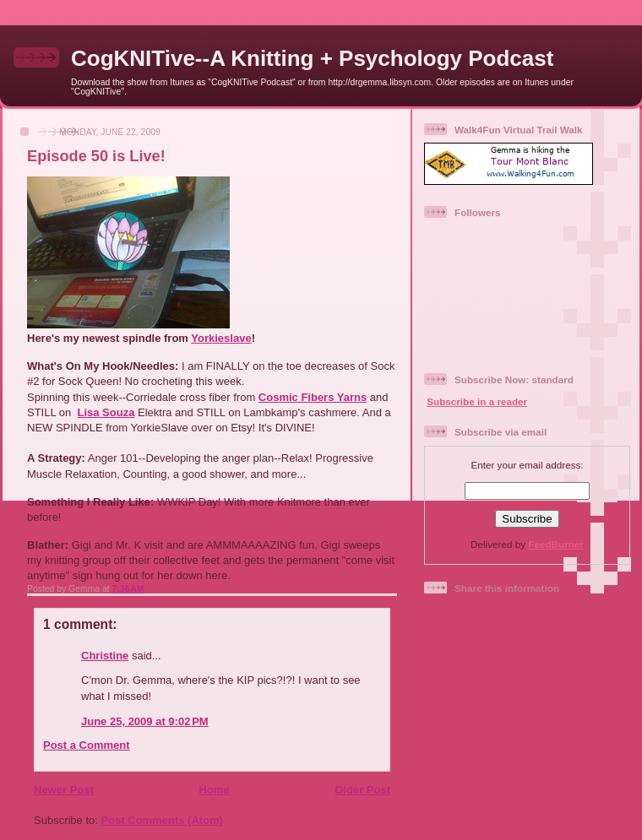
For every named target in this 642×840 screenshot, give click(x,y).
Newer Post (64, 790)
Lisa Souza (106, 412)
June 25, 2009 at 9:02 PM (145, 721)
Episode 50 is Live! (96, 156)
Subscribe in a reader (477, 401)
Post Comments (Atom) (162, 820)
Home (214, 790)
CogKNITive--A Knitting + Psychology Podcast (312, 58)
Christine (105, 656)
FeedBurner (556, 544)
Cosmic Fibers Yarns (313, 397)
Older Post (362, 790)
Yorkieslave (221, 338)
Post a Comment (87, 745)
